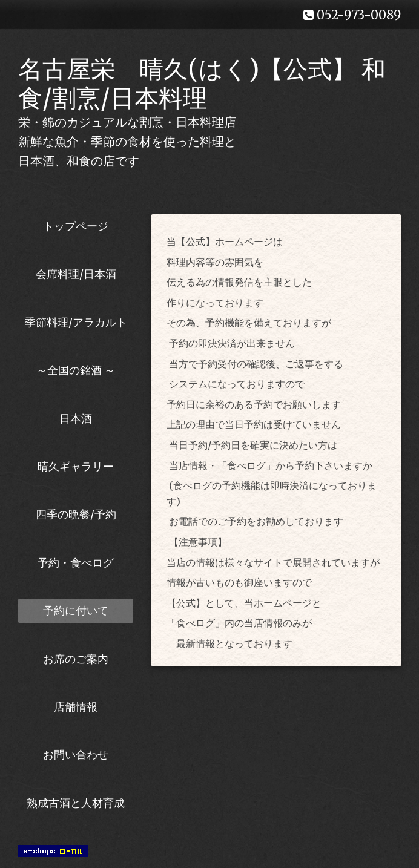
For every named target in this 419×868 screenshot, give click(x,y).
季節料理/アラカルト (76, 322)
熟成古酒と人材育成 (76, 803)
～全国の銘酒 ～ (76, 370)
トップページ (76, 226)
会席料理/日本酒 (76, 274)
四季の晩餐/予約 (76, 514)
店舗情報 (76, 707)
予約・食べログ (76, 563)
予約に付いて (76, 610)
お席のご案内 (76, 659)
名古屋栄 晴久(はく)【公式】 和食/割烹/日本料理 (202, 84)
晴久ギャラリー (76, 466)
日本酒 (76, 419)
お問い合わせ (76, 755)
